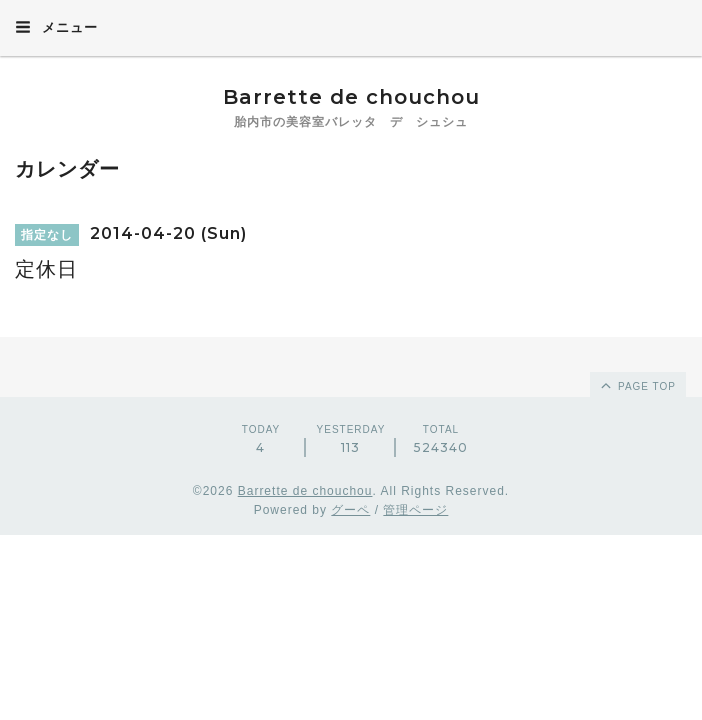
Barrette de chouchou (372, 97)
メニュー (56, 27)
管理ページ (415, 510)
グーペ (350, 510)
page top (637, 385)
